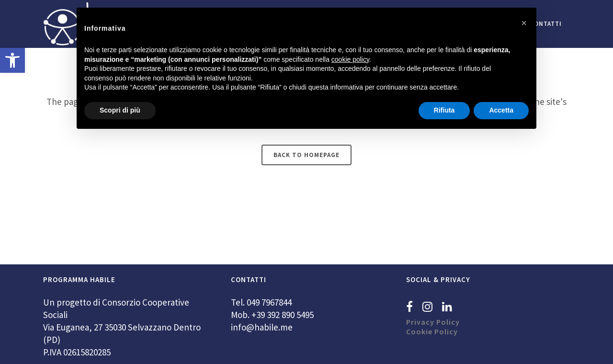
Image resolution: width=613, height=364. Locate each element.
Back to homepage (306, 155)
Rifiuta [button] (444, 110)
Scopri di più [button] (120, 110)
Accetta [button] (501, 110)
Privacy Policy (433, 322)
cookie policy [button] (350, 59)
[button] (12, 60)
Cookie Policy (432, 331)
